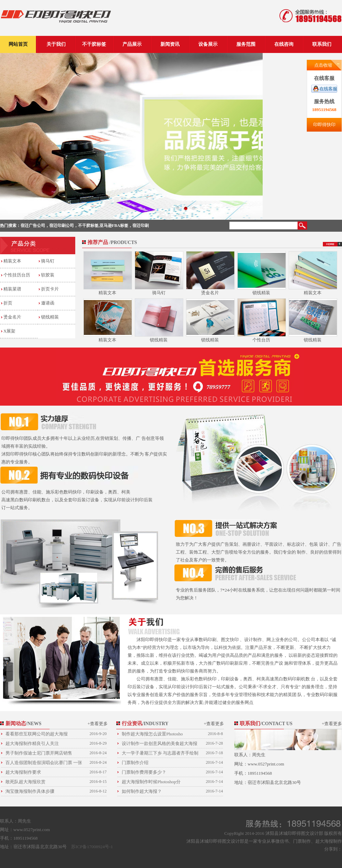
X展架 (9, 331)
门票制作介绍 (172, 763)
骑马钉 (48, 261)
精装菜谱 (12, 289)
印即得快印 (324, 125)
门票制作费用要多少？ (172, 772)
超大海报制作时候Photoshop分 (172, 782)
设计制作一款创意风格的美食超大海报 (172, 743)
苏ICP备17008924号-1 (92, 847)
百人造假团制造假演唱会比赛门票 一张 (56, 763)
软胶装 (48, 275)
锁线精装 (50, 317)
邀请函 (48, 303)
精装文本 (12, 261)
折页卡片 (50, 289)
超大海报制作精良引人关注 (56, 743)
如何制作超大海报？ (172, 791)
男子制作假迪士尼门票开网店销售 (56, 753)
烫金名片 (12, 317)
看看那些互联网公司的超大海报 (56, 734)
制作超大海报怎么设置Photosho (172, 734)
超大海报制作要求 (56, 772)
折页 (8, 303)
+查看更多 (98, 724)
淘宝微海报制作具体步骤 (56, 791)
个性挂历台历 (17, 275)
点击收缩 (323, 65)
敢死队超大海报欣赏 (56, 782)
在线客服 (328, 89)
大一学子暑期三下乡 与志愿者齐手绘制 (172, 753)
